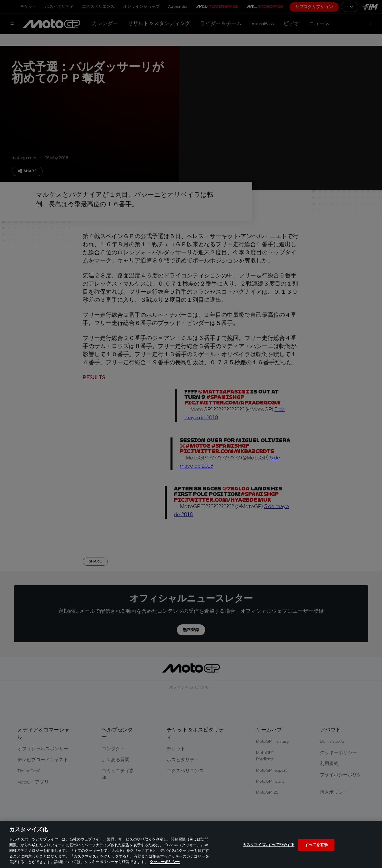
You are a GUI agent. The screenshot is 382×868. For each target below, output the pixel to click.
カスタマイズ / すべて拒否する (269, 845)
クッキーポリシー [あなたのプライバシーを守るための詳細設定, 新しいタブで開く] (165, 862)
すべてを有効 (316, 845)
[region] (191, 844)
